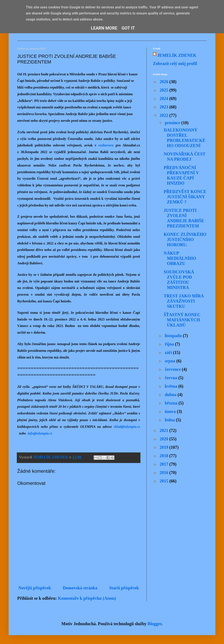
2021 (164, 430)
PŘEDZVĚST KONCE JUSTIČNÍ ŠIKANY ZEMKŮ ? (185, 197)
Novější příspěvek (35, 588)
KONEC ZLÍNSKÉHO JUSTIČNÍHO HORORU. (185, 240)
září (169, 352)
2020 (164, 439)
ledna (170, 420)
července (173, 369)
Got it (128, 28)
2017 (164, 464)
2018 (164, 456)
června (172, 378)
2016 (164, 473)
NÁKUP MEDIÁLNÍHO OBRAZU (180, 258)
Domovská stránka (80, 588)
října (170, 344)
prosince (173, 123)
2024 (164, 98)
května (172, 386)
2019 (164, 447)
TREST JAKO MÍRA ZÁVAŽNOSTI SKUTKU (184, 301)
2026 (164, 82)
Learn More (104, 28)
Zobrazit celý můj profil (175, 63)
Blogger (155, 624)
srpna (171, 361)
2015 (164, 481)
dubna (171, 395)
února (171, 411)
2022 (164, 115)
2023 (164, 107)
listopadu (174, 336)
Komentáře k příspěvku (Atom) (87, 598)
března (172, 403)
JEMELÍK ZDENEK (177, 55)
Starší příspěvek (124, 588)
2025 (164, 90)
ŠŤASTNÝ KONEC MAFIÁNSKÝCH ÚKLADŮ (182, 320)
